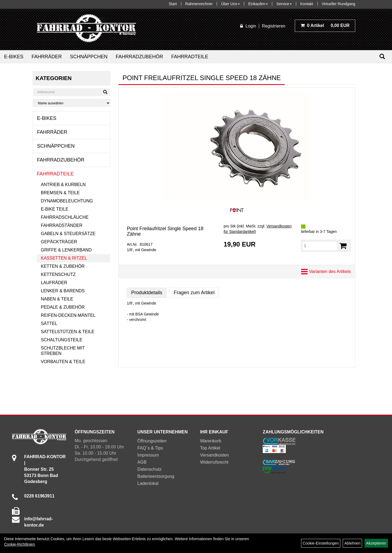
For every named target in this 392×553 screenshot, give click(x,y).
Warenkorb (211, 441)
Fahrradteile (190, 57)
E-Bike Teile (55, 209)
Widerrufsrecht (214, 462)
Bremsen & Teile (60, 193)
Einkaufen (258, 4)
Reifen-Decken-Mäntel (68, 315)
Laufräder (54, 283)
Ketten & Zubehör (63, 266)
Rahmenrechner (199, 4)
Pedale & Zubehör (63, 307)
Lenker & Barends (63, 291)
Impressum (148, 455)
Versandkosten (215, 455)
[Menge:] (320, 246)
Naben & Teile (57, 299)
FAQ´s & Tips (150, 448)
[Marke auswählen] (71, 103)
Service (284, 4)
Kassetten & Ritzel (64, 258)
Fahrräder (47, 57)
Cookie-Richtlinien (19, 544)
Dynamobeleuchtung (67, 201)
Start (173, 4)
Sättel (49, 323)
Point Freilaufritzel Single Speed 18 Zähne (165, 231)
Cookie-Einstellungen (321, 543)
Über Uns (230, 4)
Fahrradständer (62, 225)
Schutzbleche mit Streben (63, 351)
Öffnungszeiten (152, 441)
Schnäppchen (89, 57)
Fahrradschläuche (65, 217)
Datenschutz (150, 469)
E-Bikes (14, 57)
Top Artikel (210, 448)
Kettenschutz (58, 274)
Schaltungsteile (62, 340)
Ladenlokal (148, 483)
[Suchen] (382, 57)
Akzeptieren (376, 543)
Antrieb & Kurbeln (63, 185)
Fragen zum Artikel (194, 293)
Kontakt (307, 4)
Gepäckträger (59, 242)
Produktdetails (147, 293)
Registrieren (274, 26)
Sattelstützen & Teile (68, 332)
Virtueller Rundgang (339, 4)
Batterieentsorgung (156, 476)
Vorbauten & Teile (63, 362)
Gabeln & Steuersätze (68, 234)
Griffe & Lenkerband (66, 250)
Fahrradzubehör (139, 57)
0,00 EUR (325, 25)
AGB (142, 462)
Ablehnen (352, 543)
